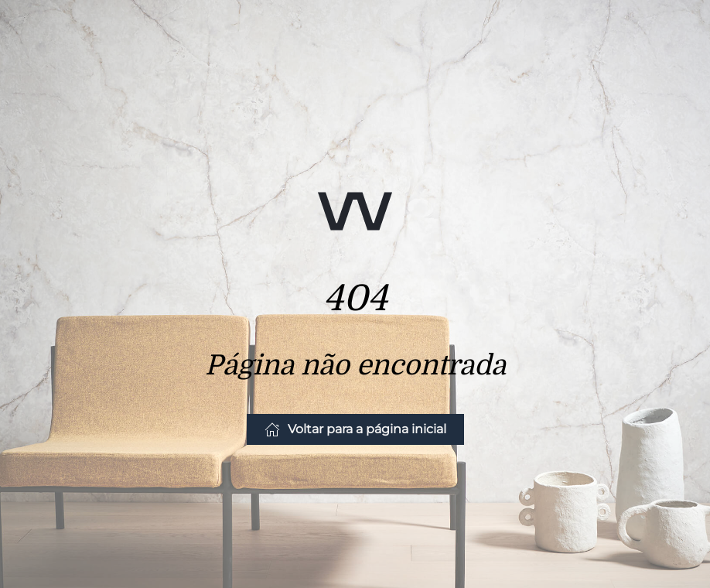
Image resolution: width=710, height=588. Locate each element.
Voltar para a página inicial (355, 429)
